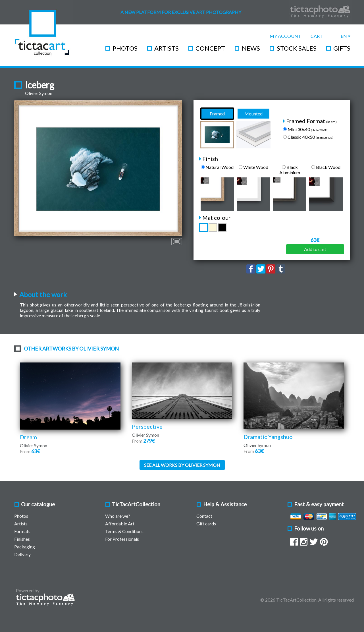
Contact (204, 516)
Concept (210, 48)
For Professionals (122, 539)
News (251, 48)
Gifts (342, 48)
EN (346, 36)
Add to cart (315, 249)
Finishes (22, 539)
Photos (125, 48)
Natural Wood (217, 167)
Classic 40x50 (308, 137)
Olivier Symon (39, 93)
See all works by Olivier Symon (182, 465)
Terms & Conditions (124, 531)
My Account (285, 36)
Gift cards (206, 524)
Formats (22, 531)
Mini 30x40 (306, 129)
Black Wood (326, 167)
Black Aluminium (290, 170)
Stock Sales (297, 48)
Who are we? (118, 516)
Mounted (253, 114)
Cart (317, 36)
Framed (217, 114)
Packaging (25, 547)
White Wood (253, 167)
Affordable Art (120, 524)
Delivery (22, 554)
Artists (167, 48)
